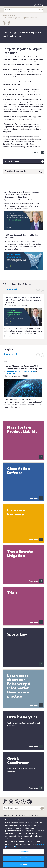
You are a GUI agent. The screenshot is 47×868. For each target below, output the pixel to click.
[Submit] (41, 10)
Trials (12, 593)
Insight (7, 362)
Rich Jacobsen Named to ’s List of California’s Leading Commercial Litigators (23, 300)
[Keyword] (42, 808)
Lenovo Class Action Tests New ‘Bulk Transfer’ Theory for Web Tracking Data (23, 368)
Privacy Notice (21, 816)
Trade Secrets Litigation (20, 554)
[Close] (44, 822)
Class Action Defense (18, 471)
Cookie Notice (35, 816)
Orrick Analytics (22, 717)
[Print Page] (9, 24)
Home (5, 15)
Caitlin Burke (10, 374)
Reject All (23, 860)
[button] (4, 24)
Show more (11, 289)
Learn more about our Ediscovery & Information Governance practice (19, 686)
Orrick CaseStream (18, 761)
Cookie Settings (24, 853)
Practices (14, 15)
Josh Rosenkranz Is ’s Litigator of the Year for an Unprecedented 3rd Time (22, 195)
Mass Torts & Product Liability (22, 430)
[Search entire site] (21, 808)
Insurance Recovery (16, 512)
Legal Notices (8, 816)
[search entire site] (21, 10)
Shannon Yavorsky (14, 372)
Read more (37, 153)
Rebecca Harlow (29, 372)
